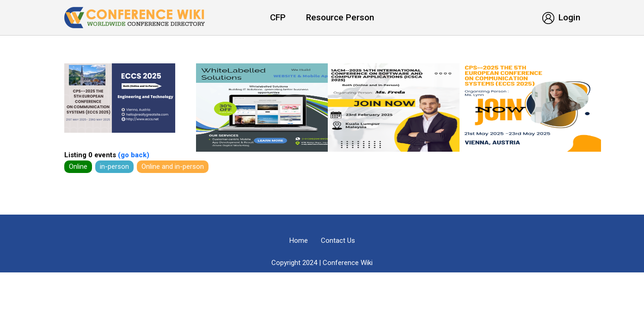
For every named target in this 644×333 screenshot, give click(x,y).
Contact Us (338, 240)
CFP (278, 17)
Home (299, 240)
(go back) (133, 155)
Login (561, 17)
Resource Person (340, 17)
